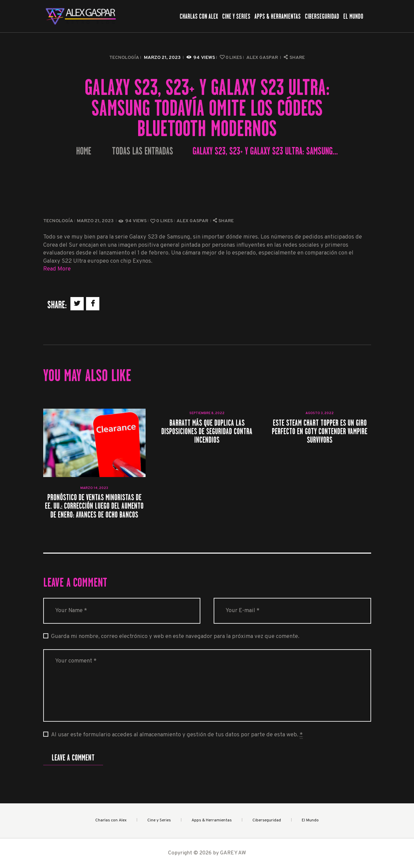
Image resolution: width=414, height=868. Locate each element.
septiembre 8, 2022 (207, 413)
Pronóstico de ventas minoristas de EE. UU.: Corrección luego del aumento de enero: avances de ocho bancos (94, 506)
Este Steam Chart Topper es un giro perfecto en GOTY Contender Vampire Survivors (320, 431)
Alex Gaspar (263, 58)
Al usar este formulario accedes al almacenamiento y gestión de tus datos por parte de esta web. (177, 735)
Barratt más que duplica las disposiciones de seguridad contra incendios (207, 431)
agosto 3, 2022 (320, 413)
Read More (57, 269)
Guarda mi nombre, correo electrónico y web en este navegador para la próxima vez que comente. (175, 636)
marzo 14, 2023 (94, 488)
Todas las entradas (143, 151)
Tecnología (124, 58)
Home (84, 151)
